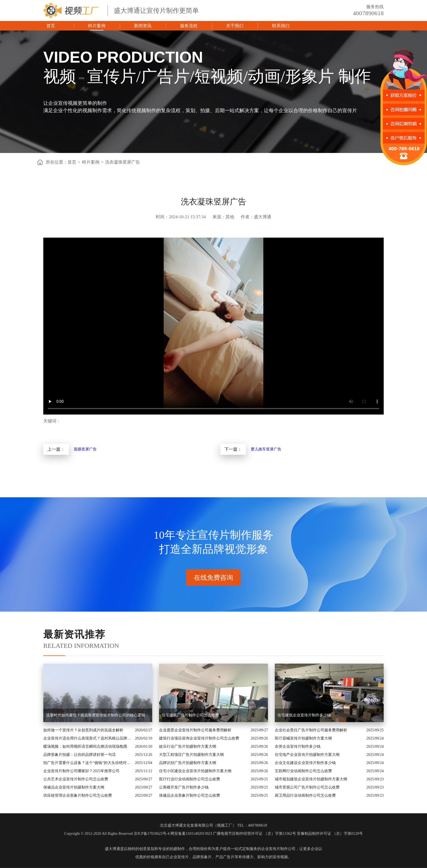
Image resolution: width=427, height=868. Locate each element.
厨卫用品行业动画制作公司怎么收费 (305, 795)
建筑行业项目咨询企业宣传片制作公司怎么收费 (199, 738)
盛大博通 (112, 849)
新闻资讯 (143, 26)
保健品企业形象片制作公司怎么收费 (190, 795)
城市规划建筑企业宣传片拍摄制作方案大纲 (311, 779)
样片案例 (97, 26)
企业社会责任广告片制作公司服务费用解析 (311, 730)
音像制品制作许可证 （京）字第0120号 (330, 834)
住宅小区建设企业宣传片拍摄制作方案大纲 (195, 771)
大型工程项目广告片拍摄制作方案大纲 (191, 755)
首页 (51, 26)
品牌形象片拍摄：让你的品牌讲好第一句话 (80, 755)
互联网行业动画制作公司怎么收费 (303, 771)
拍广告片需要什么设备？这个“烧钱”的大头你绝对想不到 (88, 763)
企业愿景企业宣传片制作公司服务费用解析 (195, 730)
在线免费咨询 (213, 578)
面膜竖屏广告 (85, 449)
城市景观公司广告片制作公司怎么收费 (307, 787)
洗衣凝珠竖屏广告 (123, 162)
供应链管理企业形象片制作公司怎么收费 (78, 795)
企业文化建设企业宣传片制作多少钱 (305, 763)
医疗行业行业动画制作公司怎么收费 (190, 779)
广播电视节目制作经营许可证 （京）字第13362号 (254, 834)
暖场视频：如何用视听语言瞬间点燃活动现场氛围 (85, 746)
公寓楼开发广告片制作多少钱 (184, 787)
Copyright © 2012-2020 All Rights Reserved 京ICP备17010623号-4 (117, 834)
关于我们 (235, 26)
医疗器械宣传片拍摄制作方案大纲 (303, 738)
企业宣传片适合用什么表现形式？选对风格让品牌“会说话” (88, 738)
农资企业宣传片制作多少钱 (298, 746)
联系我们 (281, 26)
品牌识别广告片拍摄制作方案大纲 (188, 763)
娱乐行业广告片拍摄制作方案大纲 (188, 746)
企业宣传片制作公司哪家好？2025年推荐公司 (81, 771)
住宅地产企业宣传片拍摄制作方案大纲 (307, 755)
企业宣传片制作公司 (278, 849)
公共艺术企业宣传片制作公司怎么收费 (76, 779)
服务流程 (189, 26)
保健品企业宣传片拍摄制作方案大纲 (74, 787)
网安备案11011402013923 (191, 834)
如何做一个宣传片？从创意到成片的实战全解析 (83, 730)
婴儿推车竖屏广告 (266, 449)
